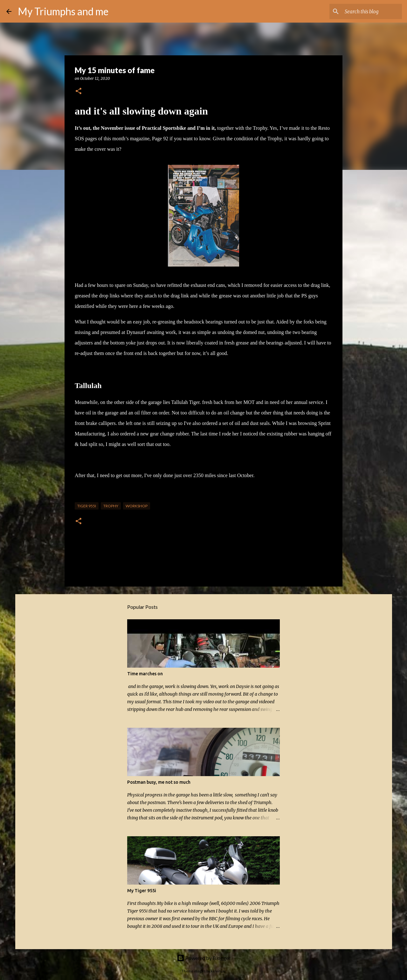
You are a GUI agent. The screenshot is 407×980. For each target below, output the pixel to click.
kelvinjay (218, 971)
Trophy (111, 506)
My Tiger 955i (142, 891)
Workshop (137, 506)
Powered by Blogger (204, 958)
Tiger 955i (87, 506)
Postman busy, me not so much (159, 782)
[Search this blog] (369, 11)
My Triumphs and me (63, 11)
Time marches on (145, 674)
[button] (79, 91)
